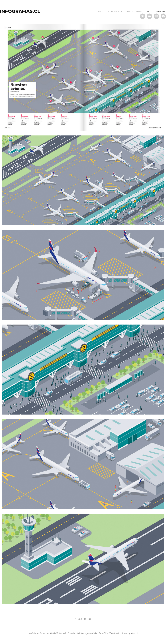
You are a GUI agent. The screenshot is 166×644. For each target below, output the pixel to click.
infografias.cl (20, 11)
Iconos (129, 11)
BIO (149, 11)
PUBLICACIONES (115, 11)
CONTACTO (160, 11)
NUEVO (101, 11)
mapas (139, 11)
